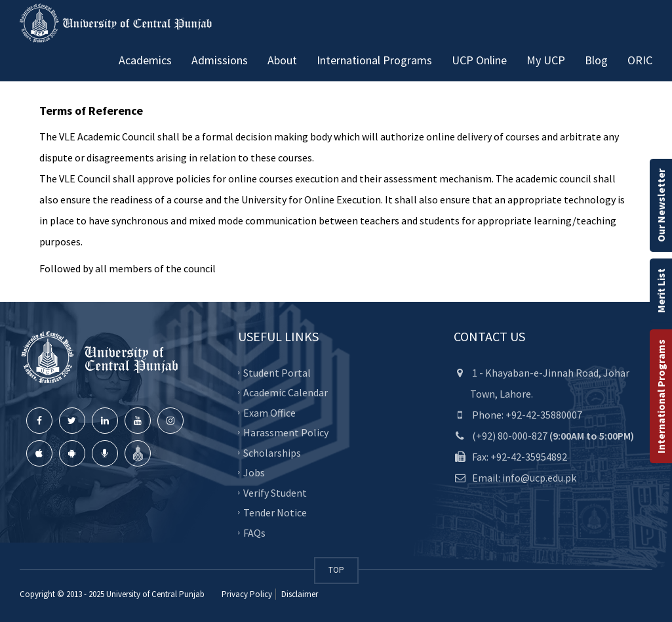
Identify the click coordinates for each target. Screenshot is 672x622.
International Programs (661, 396)
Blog (596, 60)
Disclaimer (299, 594)
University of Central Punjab (155, 594)
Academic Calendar (286, 392)
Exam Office (269, 412)
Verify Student (275, 492)
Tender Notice (275, 512)
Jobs (254, 472)
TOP (336, 570)
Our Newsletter (661, 205)
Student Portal (277, 372)
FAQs (254, 532)
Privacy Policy (247, 594)
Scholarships (272, 452)
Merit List (661, 291)
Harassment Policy (286, 432)
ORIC (640, 60)
